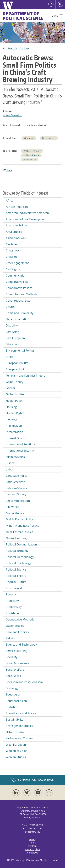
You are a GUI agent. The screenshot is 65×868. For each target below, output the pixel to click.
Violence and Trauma (20, 738)
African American (17, 207)
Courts (10, 307)
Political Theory (16, 576)
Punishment (14, 613)
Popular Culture (16, 582)
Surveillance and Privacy (21, 713)
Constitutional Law (18, 301)
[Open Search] (60, 4)
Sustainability (15, 720)
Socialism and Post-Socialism (24, 682)
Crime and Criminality (20, 313)
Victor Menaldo (12, 115)
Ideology (11, 419)
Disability (12, 325)
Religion (11, 638)
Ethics (10, 357)
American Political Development (26, 219)
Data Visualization (18, 319)
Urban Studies (15, 732)
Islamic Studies (15, 457)
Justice (10, 463)
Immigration (14, 426)
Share (8, 170)
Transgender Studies (19, 726)
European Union (17, 369)
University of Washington (27, 860)
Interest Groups (16, 438)
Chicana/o (12, 250)
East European (15, 338)
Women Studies (16, 757)
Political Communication (21, 544)
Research (12, 48)
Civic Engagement (17, 263)
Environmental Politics (20, 351)
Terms (32, 843)
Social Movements (18, 663)
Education (12, 344)
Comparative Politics (19, 288)
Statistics (12, 707)
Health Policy (14, 401)
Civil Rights (13, 269)
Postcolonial (14, 588)
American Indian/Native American (27, 213)
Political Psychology (18, 563)
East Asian (12, 332)
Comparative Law (17, 282)
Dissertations (49, 138)
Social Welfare (15, 670)
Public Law (13, 601)
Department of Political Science (23, 16)
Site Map (32, 846)
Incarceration (14, 432)
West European (16, 745)
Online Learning (16, 538)
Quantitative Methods (20, 619)
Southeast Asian (16, 701)
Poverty (11, 594)
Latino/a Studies (16, 488)
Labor (10, 469)
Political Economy (32, 151)
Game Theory (15, 382)
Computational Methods (22, 294)
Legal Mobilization (18, 501)
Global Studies (15, 394)
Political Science (31, 155)
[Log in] (51, 4)
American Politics (17, 225)
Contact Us (32, 853)
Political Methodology (20, 557)
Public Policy (30, 160)
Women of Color (16, 751)
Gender (11, 388)
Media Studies (15, 513)
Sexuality (12, 657)
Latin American (15, 482)
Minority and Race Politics (22, 526)
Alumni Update (33, 849)
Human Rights (15, 413)
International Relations (21, 444)
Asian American (16, 238)
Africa (10, 200)
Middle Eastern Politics (20, 519)
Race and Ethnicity (17, 632)
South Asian (14, 694)
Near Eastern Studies (20, 532)
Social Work (13, 676)
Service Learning (17, 651)
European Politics (17, 363)
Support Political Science (32, 780)
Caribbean (13, 244)
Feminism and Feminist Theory (26, 376)
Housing (11, 407)
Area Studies (14, 232)
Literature (12, 507)
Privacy (32, 839)
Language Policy (16, 476)
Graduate (25, 48)
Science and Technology (21, 645)
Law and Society (16, 494)
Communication (16, 276)
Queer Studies (15, 626)
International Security (20, 451)
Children (11, 257)
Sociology (12, 688)
